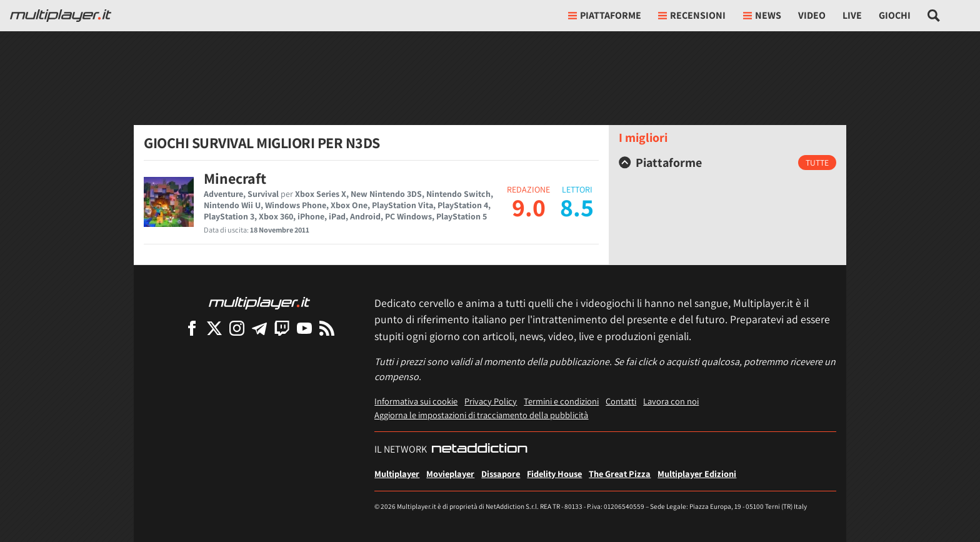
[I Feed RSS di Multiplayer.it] (327, 328)
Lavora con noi (671, 401)
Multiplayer (397, 474)
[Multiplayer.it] (61, 16)
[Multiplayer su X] (214, 328)
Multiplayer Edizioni (697, 474)
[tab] (727, 163)
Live (852, 15)
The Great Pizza (620, 474)
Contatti (621, 401)
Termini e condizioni (561, 401)
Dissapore (501, 474)
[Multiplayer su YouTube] (304, 328)
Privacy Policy (491, 401)
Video (812, 15)
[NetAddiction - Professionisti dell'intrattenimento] (479, 449)
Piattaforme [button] (605, 15)
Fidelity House (554, 474)
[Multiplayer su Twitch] (282, 328)
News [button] (762, 15)
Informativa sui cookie (416, 401)
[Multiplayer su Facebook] (192, 328)
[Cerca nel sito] (934, 16)
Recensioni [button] (692, 15)
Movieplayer (450, 474)
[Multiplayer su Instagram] (237, 328)
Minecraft (235, 178)
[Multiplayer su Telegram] (259, 328)
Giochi (895, 15)
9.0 (529, 207)
